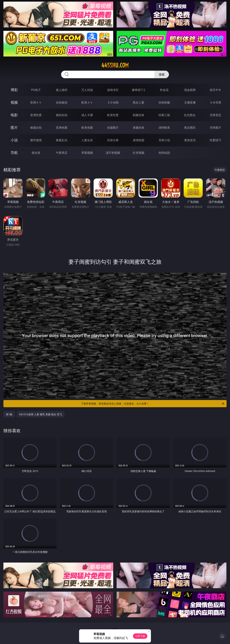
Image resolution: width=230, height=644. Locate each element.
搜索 (162, 74)
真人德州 (62, 90)
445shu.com (115, 65)
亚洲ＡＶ (36, 102)
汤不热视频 (113, 153)
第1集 (9, 414)
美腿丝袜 (139, 128)
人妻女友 (87, 140)
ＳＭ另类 (215, 102)
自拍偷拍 (62, 102)
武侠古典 (113, 140)
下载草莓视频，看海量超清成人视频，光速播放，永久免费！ (153, 404)
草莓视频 (87, 153)
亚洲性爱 (36, 115)
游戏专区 (113, 90)
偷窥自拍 (36, 128)
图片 (14, 127)
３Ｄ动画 (113, 102)
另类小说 (164, 140)
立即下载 (140, 636)
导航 (14, 153)
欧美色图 (87, 128)
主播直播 (190, 102)
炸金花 (164, 90)
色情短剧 (164, 153)
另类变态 (215, 115)
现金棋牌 (190, 90)
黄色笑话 (190, 140)
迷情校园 (139, 140)
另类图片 (215, 128)
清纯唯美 (164, 128)
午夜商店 (62, 153)
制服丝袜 (139, 115)
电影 (14, 115)
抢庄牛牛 (215, 90)
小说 (14, 140)
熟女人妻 (139, 102)
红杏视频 (139, 153)
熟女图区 (190, 128)
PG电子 (36, 90)
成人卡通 (87, 115)
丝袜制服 (164, 102)
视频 (14, 102)
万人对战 (87, 90)
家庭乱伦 (62, 140)
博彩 (14, 90)
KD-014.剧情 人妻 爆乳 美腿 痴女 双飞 (41, 414)
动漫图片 (113, 128)
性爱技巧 (215, 140)
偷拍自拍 (62, 115)
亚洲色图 (62, 128)
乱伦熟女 (190, 115)
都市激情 (36, 140)
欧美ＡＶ (87, 102)
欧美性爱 (113, 115)
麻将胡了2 (138, 90)
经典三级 (164, 115)
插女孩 (36, 153)
